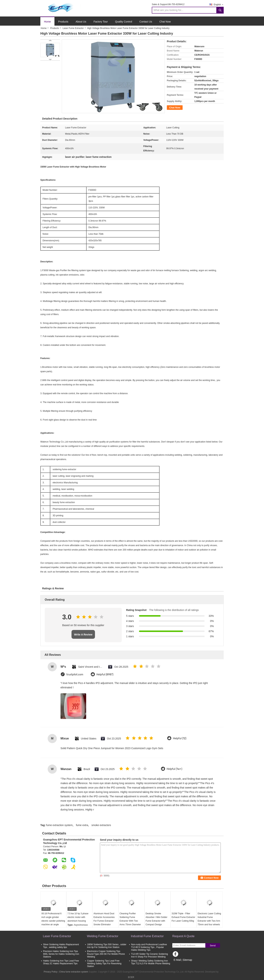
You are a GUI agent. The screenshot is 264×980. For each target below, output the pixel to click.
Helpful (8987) (105, 675)
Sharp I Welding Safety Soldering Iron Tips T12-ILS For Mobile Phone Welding (151, 962)
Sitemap (187, 960)
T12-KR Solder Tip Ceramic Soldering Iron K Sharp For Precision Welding (150, 955)
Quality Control (124, 22)
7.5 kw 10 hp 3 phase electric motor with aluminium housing (78, 917)
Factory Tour (101, 22)
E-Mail (177, 960)
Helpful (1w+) (174, 769)
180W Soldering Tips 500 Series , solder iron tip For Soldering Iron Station (107, 946)
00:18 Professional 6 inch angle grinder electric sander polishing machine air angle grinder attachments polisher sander (53, 923)
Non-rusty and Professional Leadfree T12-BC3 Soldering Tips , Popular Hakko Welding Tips (149, 947)
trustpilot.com (75, 675)
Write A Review (83, 635)
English (219, 4)
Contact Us (146, 22)
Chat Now (165, 22)
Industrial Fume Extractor (147, 936)
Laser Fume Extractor (73, 28)
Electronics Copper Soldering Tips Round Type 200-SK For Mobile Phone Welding (106, 954)
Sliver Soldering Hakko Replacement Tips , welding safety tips (61, 946)
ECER (131, 977)
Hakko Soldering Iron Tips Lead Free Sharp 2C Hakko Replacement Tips (61, 962)
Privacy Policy (51, 972)
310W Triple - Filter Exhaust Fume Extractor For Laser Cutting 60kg (183, 917)
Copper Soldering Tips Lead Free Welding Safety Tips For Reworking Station (104, 964)
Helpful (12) (180, 738)
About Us (81, 22)
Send (213, 945)
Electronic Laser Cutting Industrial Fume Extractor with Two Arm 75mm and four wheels (209, 919)
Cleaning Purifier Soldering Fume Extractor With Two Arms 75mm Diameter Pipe (130, 921)
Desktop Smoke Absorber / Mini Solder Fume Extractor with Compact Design (156, 919)
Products (63, 22)
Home (47, 22)
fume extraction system (59, 825)
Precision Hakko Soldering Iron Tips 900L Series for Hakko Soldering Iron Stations (61, 954)
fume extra (82, 825)
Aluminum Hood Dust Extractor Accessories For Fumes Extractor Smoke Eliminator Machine (104, 921)
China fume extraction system (74, 972)
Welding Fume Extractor (103, 936)
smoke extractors (101, 825)
